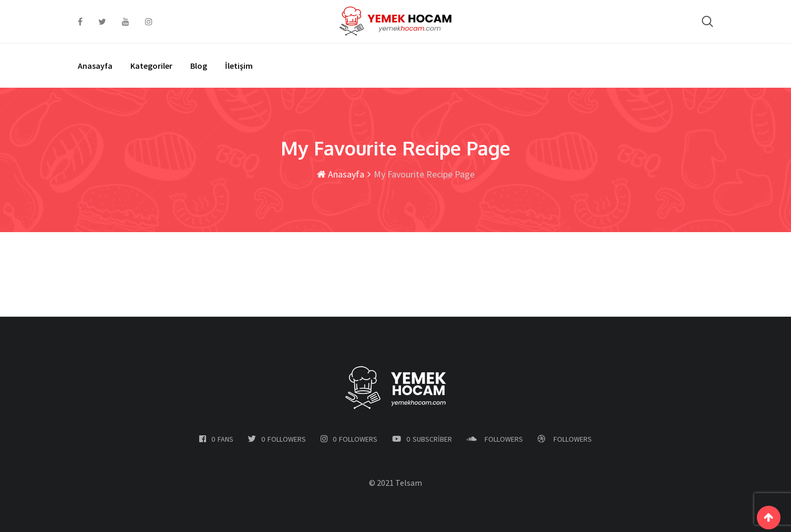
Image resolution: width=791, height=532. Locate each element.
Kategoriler (151, 66)
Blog (199, 66)
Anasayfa (95, 66)
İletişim (239, 66)
